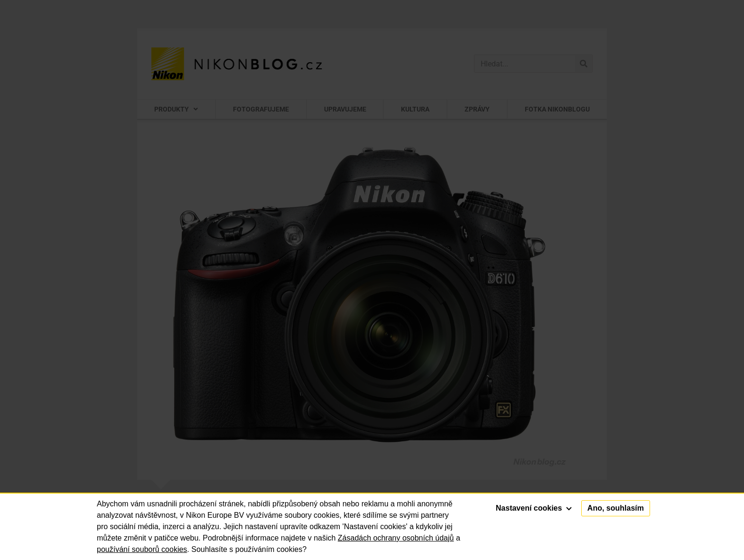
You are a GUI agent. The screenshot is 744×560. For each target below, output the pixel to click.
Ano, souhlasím (616, 508)
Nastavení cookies (534, 508)
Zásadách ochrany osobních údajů (396, 538)
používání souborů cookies (142, 549)
